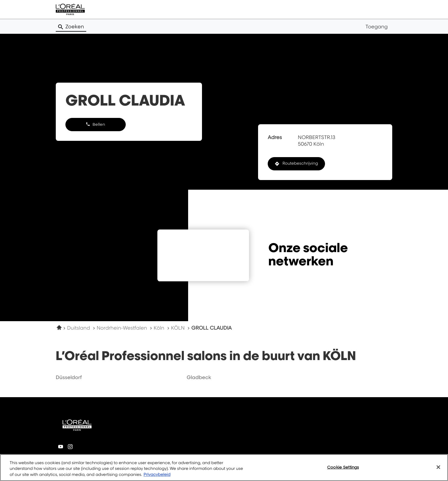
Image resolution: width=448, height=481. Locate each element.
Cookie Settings (343, 470)
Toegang (377, 27)
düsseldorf (69, 377)
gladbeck (199, 377)
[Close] (438, 470)
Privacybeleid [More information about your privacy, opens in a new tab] (157, 477)
